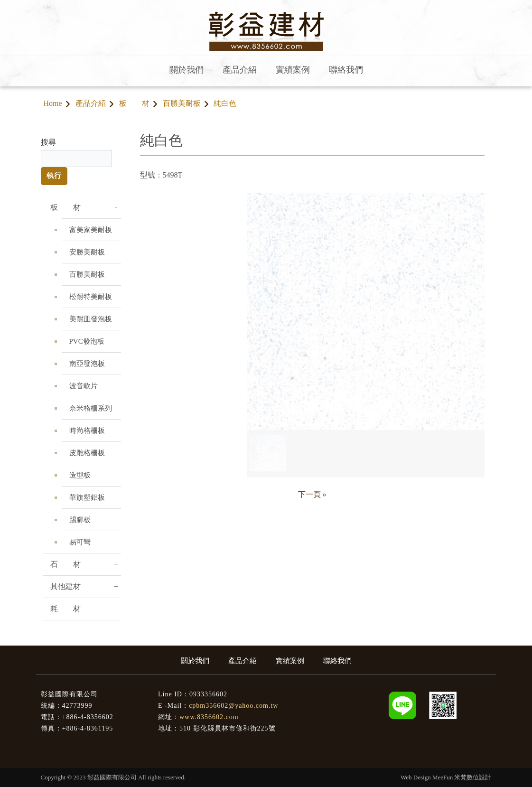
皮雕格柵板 (87, 453)
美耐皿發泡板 (91, 319)
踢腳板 (80, 520)
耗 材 (65, 609)
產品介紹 (91, 103)
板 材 (134, 103)
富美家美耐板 (91, 230)
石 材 (65, 564)
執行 (54, 176)
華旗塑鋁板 (87, 497)
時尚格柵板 (87, 431)
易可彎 (80, 542)
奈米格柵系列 (91, 408)
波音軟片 (84, 386)
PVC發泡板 (87, 341)
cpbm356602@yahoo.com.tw (233, 706)
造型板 (80, 475)
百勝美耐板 (182, 103)
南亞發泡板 (87, 364)
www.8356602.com (209, 717)
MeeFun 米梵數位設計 (462, 777)
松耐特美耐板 (91, 297)
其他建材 (65, 586)
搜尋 (48, 142)
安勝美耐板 (87, 252)
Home (53, 103)
